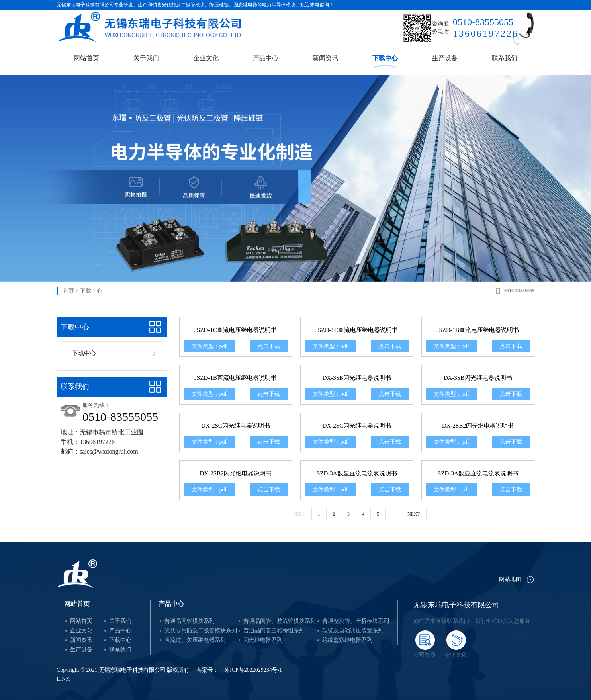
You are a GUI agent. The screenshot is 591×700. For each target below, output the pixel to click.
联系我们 (505, 58)
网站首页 (86, 58)
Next (414, 514)
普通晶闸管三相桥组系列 (274, 631)
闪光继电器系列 (263, 640)
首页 (68, 291)
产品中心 (266, 58)
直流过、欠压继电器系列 (195, 640)
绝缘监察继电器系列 (347, 640)
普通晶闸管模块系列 (190, 621)
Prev (299, 514)
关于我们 (146, 58)
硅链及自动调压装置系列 (353, 631)
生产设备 (445, 58)
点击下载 (269, 346)
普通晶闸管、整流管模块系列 (280, 621)
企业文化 (206, 58)
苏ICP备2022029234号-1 (253, 670)
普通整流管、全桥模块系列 (356, 621)
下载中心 (385, 58)
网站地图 (510, 579)
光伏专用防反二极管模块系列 (201, 631)
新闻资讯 (325, 58)
